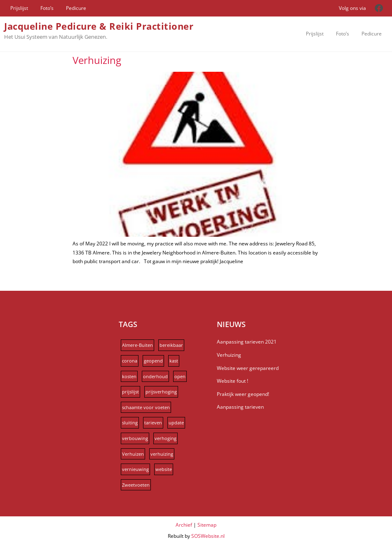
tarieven (153, 423)
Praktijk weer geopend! (243, 394)
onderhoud (155, 376)
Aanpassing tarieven (240, 407)
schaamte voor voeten (146, 407)
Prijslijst (19, 8)
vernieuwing (135, 469)
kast (174, 361)
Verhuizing (97, 60)
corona (130, 361)
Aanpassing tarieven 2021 (247, 342)
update (176, 423)
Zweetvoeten (136, 485)
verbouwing (135, 438)
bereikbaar (171, 345)
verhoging (165, 438)
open (180, 376)
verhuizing (162, 454)
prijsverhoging (161, 392)
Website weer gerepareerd (248, 368)
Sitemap (207, 525)
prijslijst (130, 392)
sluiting (130, 423)
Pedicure (76, 8)
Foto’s (47, 8)
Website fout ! (232, 381)
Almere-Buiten (137, 345)
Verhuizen (133, 454)
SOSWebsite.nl (208, 536)
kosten (129, 376)
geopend (153, 361)
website (164, 469)
